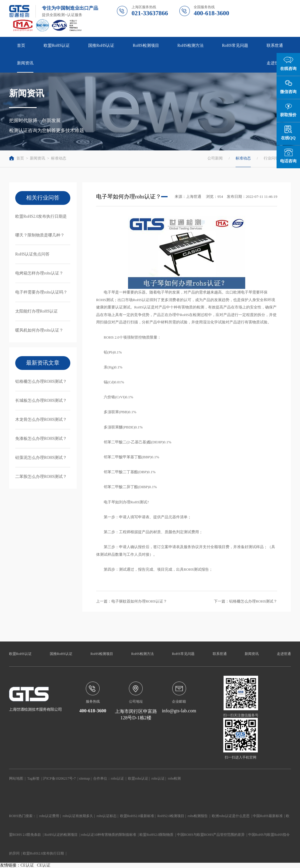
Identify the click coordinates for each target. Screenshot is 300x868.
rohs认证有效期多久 (78, 816)
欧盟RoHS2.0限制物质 (156, 835)
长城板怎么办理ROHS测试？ (41, 400)
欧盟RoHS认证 (57, 46)
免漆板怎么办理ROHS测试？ (41, 439)
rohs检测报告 (198, 816)
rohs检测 (174, 778)
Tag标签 (33, 778)
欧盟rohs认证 (138, 778)
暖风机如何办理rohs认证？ (39, 330)
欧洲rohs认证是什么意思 (231, 816)
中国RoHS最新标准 (268, 816)
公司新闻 (215, 158)
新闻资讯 (25, 63)
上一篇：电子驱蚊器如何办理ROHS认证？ (132, 601)
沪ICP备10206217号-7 (59, 778)
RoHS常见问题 (235, 46)
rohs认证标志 (107, 816)
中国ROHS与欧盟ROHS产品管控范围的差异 (211, 835)
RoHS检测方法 (191, 46)
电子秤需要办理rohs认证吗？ (41, 292)
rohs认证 (117, 778)
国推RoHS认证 (101, 46)
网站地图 (16, 778)
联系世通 (275, 46)
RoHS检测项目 (146, 46)
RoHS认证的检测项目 (61, 835)
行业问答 (271, 158)
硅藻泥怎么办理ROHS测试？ (41, 458)
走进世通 (275, 63)
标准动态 (59, 158)
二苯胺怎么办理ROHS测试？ (41, 477)
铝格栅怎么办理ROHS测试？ (41, 381)
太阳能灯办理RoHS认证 (36, 311)
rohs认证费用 (49, 816)
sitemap (85, 778)
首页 (21, 46)
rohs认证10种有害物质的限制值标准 (109, 835)
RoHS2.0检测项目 (171, 816)
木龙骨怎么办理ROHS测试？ (41, 420)
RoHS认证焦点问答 (32, 254)
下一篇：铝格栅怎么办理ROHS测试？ (246, 601)
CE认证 (27, 865)
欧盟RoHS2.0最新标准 (137, 816)
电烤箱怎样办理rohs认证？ (39, 273)
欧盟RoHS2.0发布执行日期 (43, 853)
